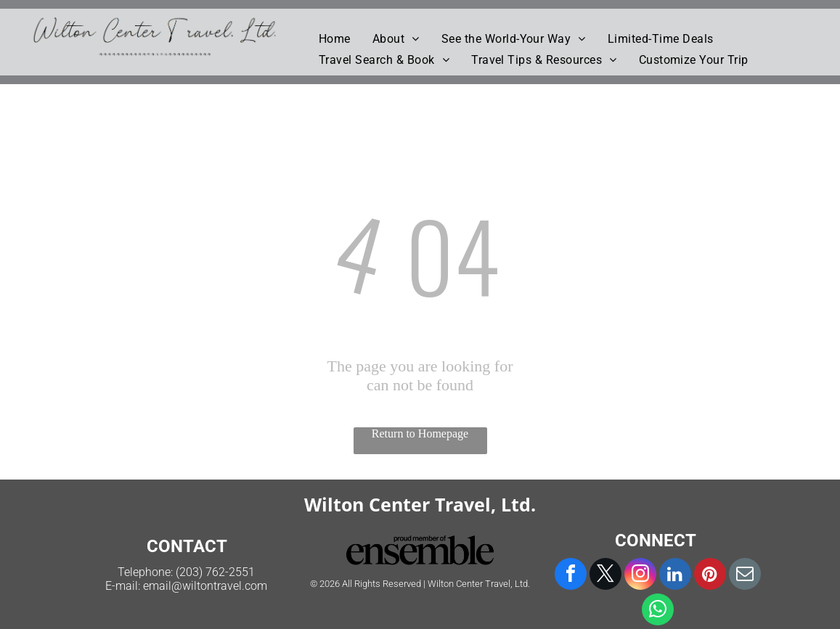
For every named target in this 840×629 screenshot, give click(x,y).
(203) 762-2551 (215, 572)
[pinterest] (710, 576)
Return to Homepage (420, 433)
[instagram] (640, 576)
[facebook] (571, 576)
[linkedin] (675, 576)
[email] (745, 576)
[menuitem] (335, 39)
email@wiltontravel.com (205, 586)
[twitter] (605, 576)
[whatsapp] (658, 611)
